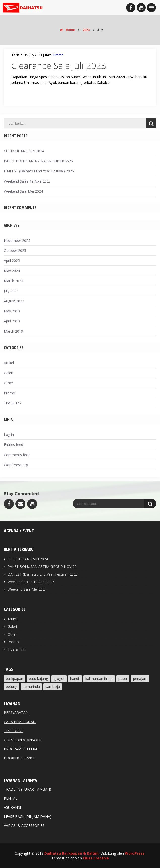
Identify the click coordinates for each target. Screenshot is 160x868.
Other (8, 383)
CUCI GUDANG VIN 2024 (24, 151)
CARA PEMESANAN (20, 722)
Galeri (8, 373)
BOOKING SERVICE (19, 758)
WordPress (135, 853)
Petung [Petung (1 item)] (11, 687)
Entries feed (14, 445)
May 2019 (12, 311)
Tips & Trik (13, 403)
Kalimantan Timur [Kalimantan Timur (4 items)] (99, 679)
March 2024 (14, 281)
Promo (58, 55)
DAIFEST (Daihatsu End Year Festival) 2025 (39, 171)
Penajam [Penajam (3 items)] (140, 679)
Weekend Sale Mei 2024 (23, 191)
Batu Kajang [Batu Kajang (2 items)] (38, 679)
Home (66, 30)
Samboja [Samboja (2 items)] (53, 687)
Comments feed (17, 455)
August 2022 (14, 301)
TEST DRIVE (14, 731)
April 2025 (12, 261)
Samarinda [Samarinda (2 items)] (31, 687)
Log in (9, 435)
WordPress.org (16, 465)
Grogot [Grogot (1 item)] (59, 679)
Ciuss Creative (96, 858)
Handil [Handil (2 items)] (75, 679)
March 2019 (14, 331)
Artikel (9, 363)
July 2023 (11, 291)
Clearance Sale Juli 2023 (59, 65)
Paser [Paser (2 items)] (123, 679)
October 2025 (15, 250)
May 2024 (12, 271)
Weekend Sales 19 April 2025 (27, 181)
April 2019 (12, 321)
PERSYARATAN (16, 713)
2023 (86, 30)
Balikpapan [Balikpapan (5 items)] (15, 679)
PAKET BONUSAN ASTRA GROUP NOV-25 (38, 161)
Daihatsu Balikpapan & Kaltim (72, 853)
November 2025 (17, 240)
